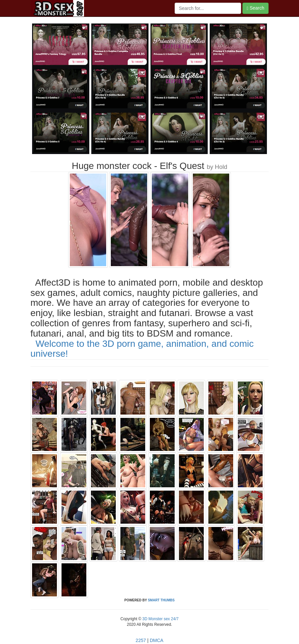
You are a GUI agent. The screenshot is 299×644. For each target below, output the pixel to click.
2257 (141, 640)
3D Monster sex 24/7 (160, 619)
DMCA (157, 640)
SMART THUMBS (161, 600)
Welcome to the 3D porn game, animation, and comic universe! (142, 349)
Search (256, 8)
